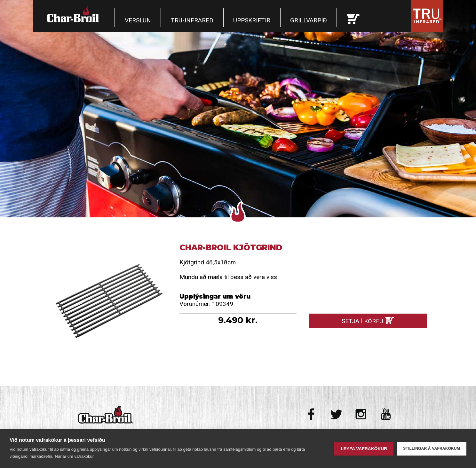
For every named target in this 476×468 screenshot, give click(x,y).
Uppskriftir (252, 20)
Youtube (386, 414)
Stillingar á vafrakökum (432, 449)
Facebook (312, 414)
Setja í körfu (362, 321)
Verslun (138, 20)
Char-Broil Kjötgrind (108, 302)
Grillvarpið (309, 20)
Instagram (361, 414)
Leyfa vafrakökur (364, 449)
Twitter (336, 414)
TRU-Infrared (192, 20)
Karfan (353, 18)
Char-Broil (74, 14)
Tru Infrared (427, 16)
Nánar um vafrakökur (74, 456)
